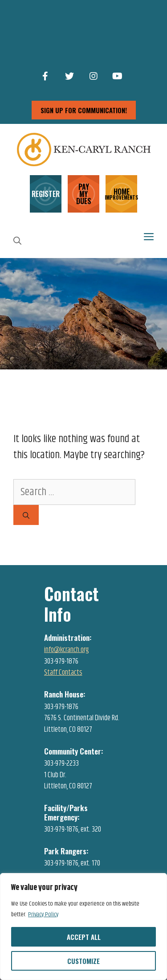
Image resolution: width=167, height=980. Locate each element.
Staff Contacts (63, 672)
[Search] (26, 515)
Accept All (84, 937)
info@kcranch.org (67, 650)
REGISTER (46, 194)
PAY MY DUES (84, 194)
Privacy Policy (43, 914)
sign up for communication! (84, 110)
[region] (83, 927)
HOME (121, 193)
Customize (83, 961)
